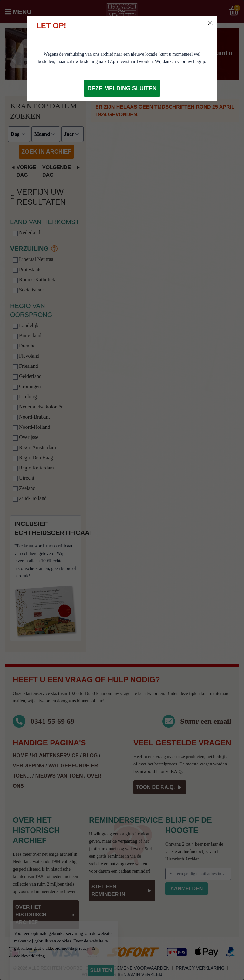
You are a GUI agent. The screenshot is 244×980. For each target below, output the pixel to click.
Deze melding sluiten (122, 88)
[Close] (210, 23)
